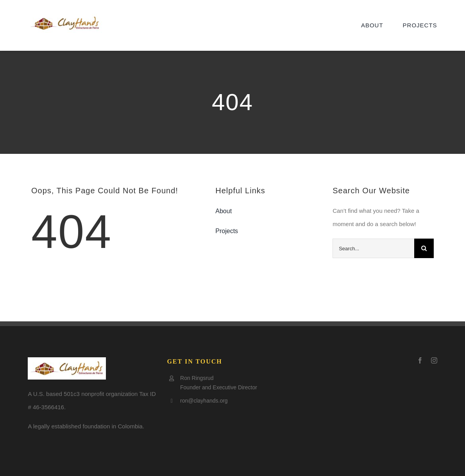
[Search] (424, 248)
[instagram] (434, 360)
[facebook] (420, 360)
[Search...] (373, 248)
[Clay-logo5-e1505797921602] (65, 16)
